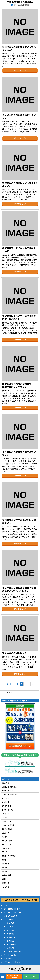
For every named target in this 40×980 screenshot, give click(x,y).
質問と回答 (8, 919)
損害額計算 (7, 844)
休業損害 (6, 802)
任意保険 (6, 798)
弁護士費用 (7, 821)
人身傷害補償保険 (9, 794)
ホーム (7, 905)
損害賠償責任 (8, 841)
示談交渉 (6, 871)
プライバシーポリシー (13, 962)
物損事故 (6, 864)
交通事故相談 (8, 790)
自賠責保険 (7, 875)
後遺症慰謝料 (8, 829)
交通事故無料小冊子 (12, 909)
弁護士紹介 (8, 959)
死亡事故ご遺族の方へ (13, 912)
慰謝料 (5, 837)
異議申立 (6, 867)
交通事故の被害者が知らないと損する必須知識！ (20, 727)
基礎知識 (6, 814)
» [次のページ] (33, 684)
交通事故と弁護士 (9, 787)
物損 (4, 860)
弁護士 (5, 817)
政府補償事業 (8, 848)
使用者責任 (7, 806)
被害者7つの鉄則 (11, 916)
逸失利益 (6, 883)
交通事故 (6, 783)
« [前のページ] (14, 684)
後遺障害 (6, 833)
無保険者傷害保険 (9, 856)
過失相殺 (6, 887)
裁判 (4, 879)
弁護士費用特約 (8, 825)
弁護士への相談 (10, 955)
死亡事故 (6, 852)
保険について (8, 810)
